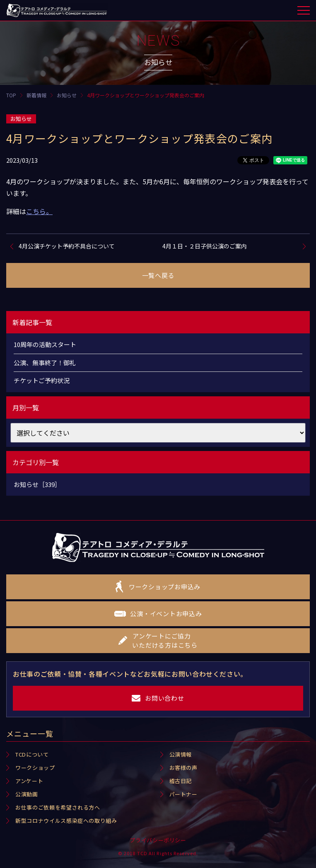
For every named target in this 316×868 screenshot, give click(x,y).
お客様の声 (183, 768)
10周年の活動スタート (45, 344)
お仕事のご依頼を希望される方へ (58, 807)
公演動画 (27, 794)
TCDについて (32, 754)
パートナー (183, 794)
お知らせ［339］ (37, 484)
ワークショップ (35, 768)
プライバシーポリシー (158, 840)
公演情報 (181, 754)
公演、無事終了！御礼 (45, 363)
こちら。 (39, 211)
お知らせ (21, 119)
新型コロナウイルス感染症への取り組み (66, 821)
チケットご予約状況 (42, 380)
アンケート (29, 781)
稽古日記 (181, 781)
